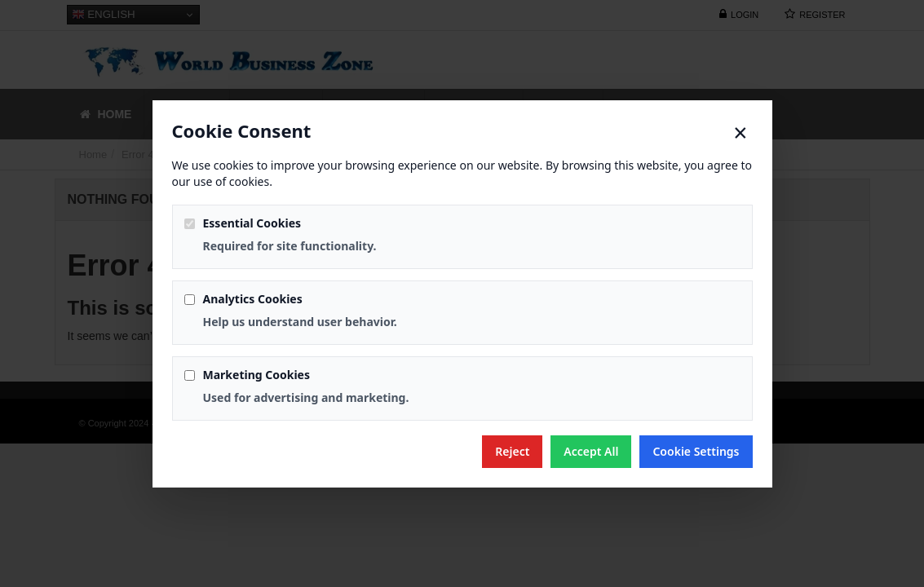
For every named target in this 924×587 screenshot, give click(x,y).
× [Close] (740, 133)
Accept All (591, 451)
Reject (512, 451)
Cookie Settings (696, 451)
